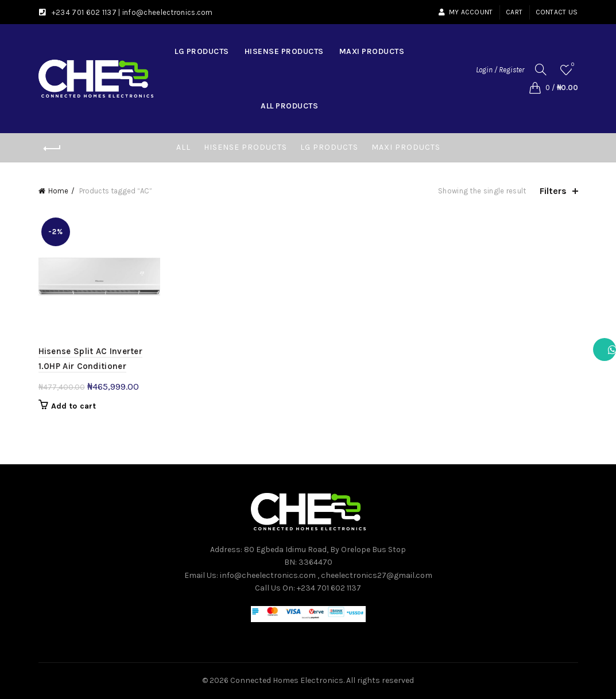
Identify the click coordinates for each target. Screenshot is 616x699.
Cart (514, 12)
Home (58, 191)
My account (465, 12)
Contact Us (557, 12)
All (183, 147)
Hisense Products (284, 51)
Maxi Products (372, 51)
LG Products (202, 51)
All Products (289, 106)
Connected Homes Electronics (287, 680)
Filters (553, 191)
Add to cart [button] (73, 406)
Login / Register (500, 70)
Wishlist (572, 65)
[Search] (541, 69)
